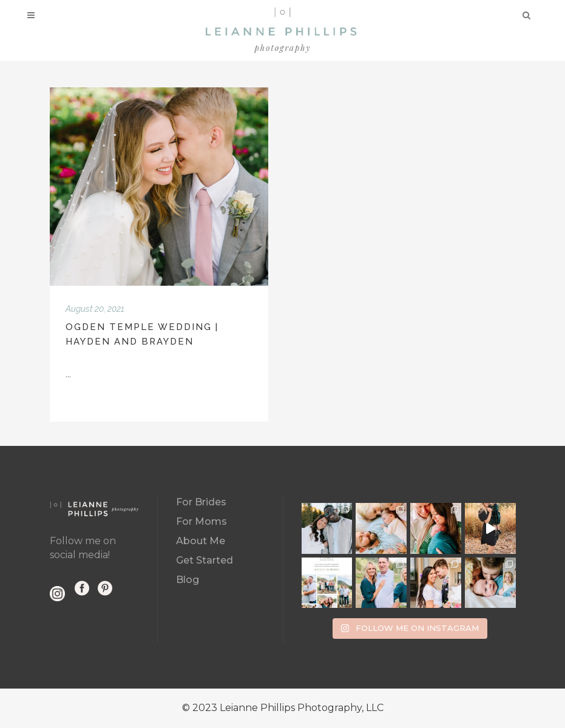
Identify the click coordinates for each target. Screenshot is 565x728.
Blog (188, 580)
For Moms (201, 521)
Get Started (205, 560)
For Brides (201, 502)
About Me (201, 541)
